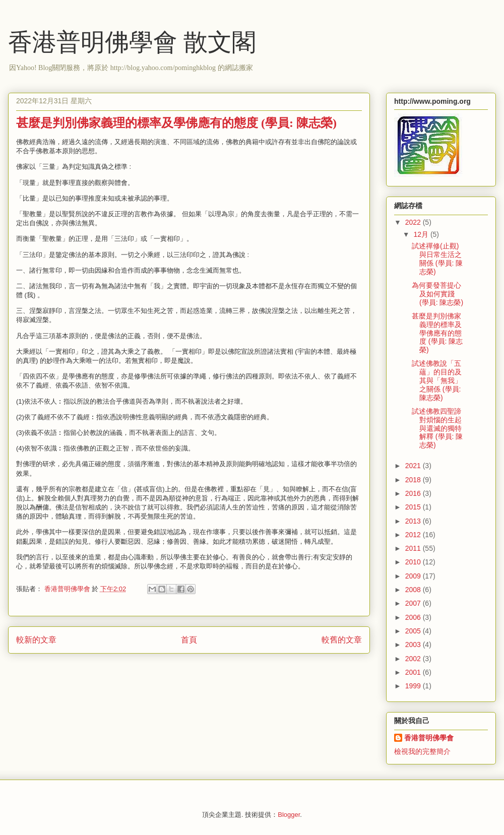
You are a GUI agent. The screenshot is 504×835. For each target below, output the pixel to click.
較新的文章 (36, 640)
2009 (414, 576)
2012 (414, 535)
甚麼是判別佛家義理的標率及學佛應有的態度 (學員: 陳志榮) (437, 333)
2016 (414, 493)
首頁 (189, 640)
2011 (414, 548)
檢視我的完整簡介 (422, 751)
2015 (414, 507)
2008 (414, 590)
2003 (414, 645)
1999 (414, 686)
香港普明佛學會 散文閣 (132, 42)
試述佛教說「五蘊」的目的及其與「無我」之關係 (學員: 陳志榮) (437, 380)
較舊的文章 (342, 640)
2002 (414, 659)
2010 (414, 562)
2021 (414, 466)
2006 (414, 617)
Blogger (289, 815)
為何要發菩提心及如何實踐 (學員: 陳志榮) (437, 294)
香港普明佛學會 (429, 738)
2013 (414, 521)
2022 (414, 222)
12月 (422, 234)
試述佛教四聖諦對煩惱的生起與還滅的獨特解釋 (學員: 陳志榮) (437, 428)
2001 (414, 672)
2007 (414, 603)
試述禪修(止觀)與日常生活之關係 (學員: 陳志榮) (437, 259)
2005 (414, 631)
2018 (414, 480)
